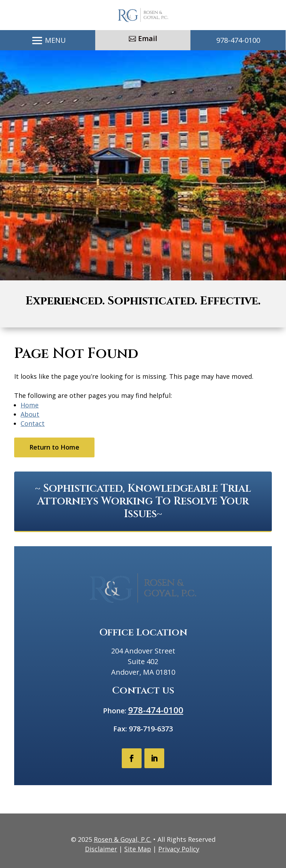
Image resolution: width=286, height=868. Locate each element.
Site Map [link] (138, 849)
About (30, 414)
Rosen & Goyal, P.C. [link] (123, 839)
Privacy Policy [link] (179, 849)
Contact (33, 423)
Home (30, 405)
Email (148, 38)
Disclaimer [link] (101, 849)
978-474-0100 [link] (238, 40)
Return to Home (54, 447)
